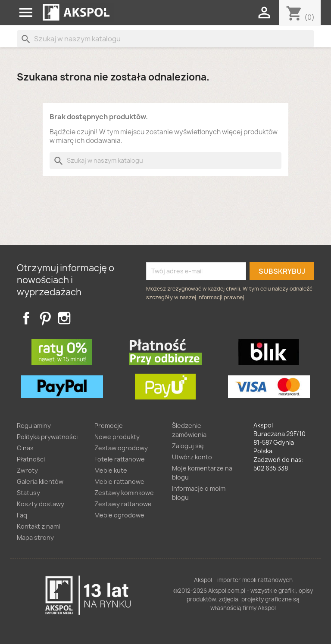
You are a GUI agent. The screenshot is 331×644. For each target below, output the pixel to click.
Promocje (109, 426)
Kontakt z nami (38, 526)
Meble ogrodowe (119, 515)
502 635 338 (271, 468)
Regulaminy (34, 426)
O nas (25, 448)
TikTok (83, 318)
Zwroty (27, 470)
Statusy (28, 493)
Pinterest (45, 318)
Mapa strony (35, 537)
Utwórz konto (192, 457)
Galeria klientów (40, 481)
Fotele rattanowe (120, 459)
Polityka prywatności (47, 437)
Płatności (31, 459)
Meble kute (111, 470)
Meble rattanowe (119, 481)
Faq (22, 515)
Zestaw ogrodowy (121, 448)
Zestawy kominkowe (124, 493)
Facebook (26, 318)
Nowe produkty (117, 437)
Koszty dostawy (41, 504)
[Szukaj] (165, 39)
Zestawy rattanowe (123, 504)
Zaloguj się (188, 446)
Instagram (64, 318)
